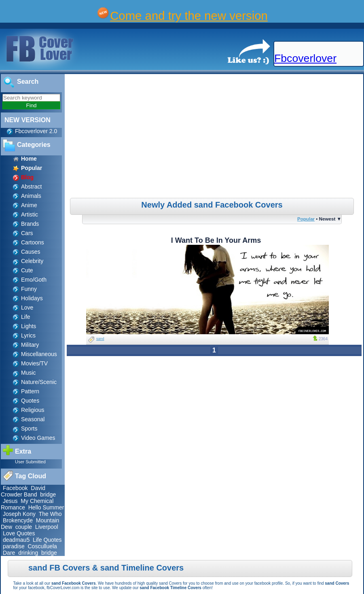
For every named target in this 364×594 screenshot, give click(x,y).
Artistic (30, 214)
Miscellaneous (39, 354)
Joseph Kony (19, 514)
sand (100, 339)
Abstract (31, 187)
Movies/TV (34, 363)
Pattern (30, 391)
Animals (31, 196)
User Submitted (30, 462)
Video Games (38, 438)
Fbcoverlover (305, 58)
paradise (14, 546)
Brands (30, 224)
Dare (9, 553)
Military (30, 345)
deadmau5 (16, 540)
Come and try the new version (189, 16)
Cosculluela (42, 546)
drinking (28, 553)
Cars (27, 233)
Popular (306, 219)
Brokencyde (18, 520)
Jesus (10, 501)
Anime (29, 205)
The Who (50, 514)
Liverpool (47, 527)
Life (26, 317)
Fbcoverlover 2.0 (36, 131)
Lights (29, 326)
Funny (29, 289)
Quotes (30, 401)
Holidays (32, 298)
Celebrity (32, 261)
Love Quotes (19, 533)
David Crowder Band (23, 491)
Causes (31, 252)
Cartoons (33, 242)
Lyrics (28, 335)
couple (24, 527)
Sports (29, 429)
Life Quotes (47, 540)
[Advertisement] (215, 137)
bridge (48, 494)
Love (27, 308)
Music (29, 373)
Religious (33, 410)
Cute (27, 270)
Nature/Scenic (39, 382)
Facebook (15, 488)
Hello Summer (46, 507)
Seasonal (33, 419)
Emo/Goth (34, 280)
